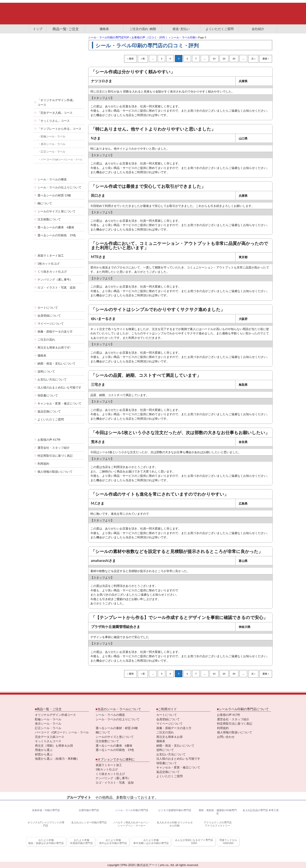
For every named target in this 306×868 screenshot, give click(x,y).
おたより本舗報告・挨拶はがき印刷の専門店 (46, 842)
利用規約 (43, 464)
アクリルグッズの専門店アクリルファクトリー (217, 824)
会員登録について (49, 315)
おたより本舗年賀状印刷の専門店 (81, 842)
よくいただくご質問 (220, 29)
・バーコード (60, 159)
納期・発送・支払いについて (56, 363)
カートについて (48, 307)
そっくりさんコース (48, 741)
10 (214, 59)
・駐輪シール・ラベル (52, 136)
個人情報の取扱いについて (55, 472)
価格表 (104, 29)
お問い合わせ (226, 737)
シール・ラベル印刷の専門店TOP (109, 37)
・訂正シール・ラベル (52, 151)
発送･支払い (181, 29)
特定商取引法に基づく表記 (55, 456)
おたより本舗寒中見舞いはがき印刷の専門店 (151, 842)
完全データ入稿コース (50, 737)
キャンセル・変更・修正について (59, 403)
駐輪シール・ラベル (48, 719)
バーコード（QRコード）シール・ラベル (62, 732)
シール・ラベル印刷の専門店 (132, 810)
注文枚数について (49, 219)
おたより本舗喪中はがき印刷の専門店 (113, 842)
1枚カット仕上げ (49, 263)
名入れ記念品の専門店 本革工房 (260, 810)
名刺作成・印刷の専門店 (46, 810)
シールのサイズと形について (56, 211)
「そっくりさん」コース (54, 121)
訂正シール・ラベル (48, 728)
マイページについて (51, 323)
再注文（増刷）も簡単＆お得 (54, 745)
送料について (46, 371)
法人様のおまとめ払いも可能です (59, 387)
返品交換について (49, 411)
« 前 (143, 59)
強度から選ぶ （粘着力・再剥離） (57, 759)
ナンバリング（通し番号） (55, 279)
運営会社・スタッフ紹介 (54, 448)
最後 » (266, 59)
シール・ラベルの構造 (52, 179)
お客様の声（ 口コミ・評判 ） (150, 37)
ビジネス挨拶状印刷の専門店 (174, 810)
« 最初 (130, 59)
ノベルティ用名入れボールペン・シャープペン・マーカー (132, 824)
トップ (38, 29)
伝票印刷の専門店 (89, 810)
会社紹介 (258, 29)
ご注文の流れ (46, 339)
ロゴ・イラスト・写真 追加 (56, 287)
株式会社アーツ (147, 865)
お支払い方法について (52, 379)
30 (234, 59)
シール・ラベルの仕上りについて (59, 187)
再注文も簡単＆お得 (169, 737)
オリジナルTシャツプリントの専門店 (46, 824)
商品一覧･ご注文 (66, 29)
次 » (253, 59)
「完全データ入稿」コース (55, 113)
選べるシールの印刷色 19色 (57, 235)
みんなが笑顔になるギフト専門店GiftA (194, 842)
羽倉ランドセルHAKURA (228, 842)
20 (224, 59)
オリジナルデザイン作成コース (55, 715)
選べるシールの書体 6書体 (56, 227)
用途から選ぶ (44, 750)
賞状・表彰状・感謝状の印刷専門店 (217, 812)
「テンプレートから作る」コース (59, 129)
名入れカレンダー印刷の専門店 (89, 822)
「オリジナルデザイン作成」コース (56, 102)
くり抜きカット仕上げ (52, 271)
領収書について (48, 395)
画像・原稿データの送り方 (55, 331)
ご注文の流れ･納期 (143, 29)
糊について (45, 203)
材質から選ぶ (44, 754)
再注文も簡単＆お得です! (54, 347)
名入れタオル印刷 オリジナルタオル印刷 (175, 824)
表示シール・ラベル (48, 723)
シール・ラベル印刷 (183, 37)
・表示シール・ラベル (52, 144)
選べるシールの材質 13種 (54, 195)
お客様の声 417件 (49, 440)
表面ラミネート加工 (51, 255)
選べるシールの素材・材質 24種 (117, 728)
